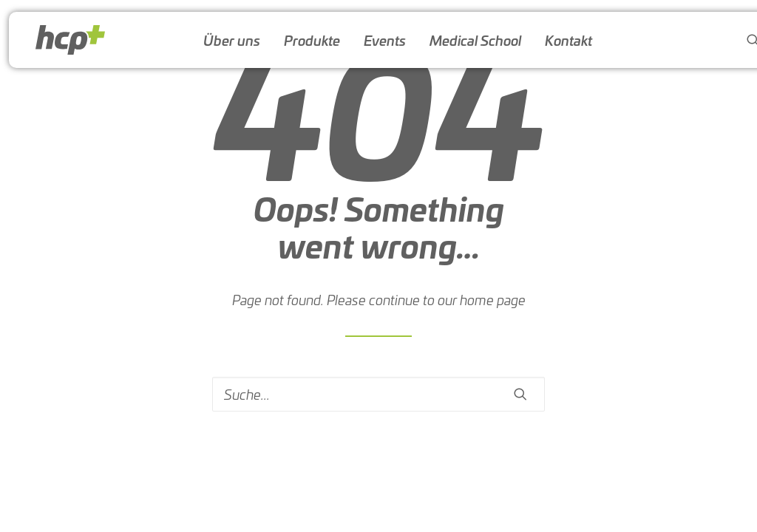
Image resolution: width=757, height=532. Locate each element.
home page (493, 300)
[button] (520, 394)
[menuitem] (232, 40)
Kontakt (568, 40)
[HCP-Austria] (70, 40)
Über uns (232, 40)
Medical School (475, 40)
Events (385, 40)
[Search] (378, 394)
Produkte (312, 40)
